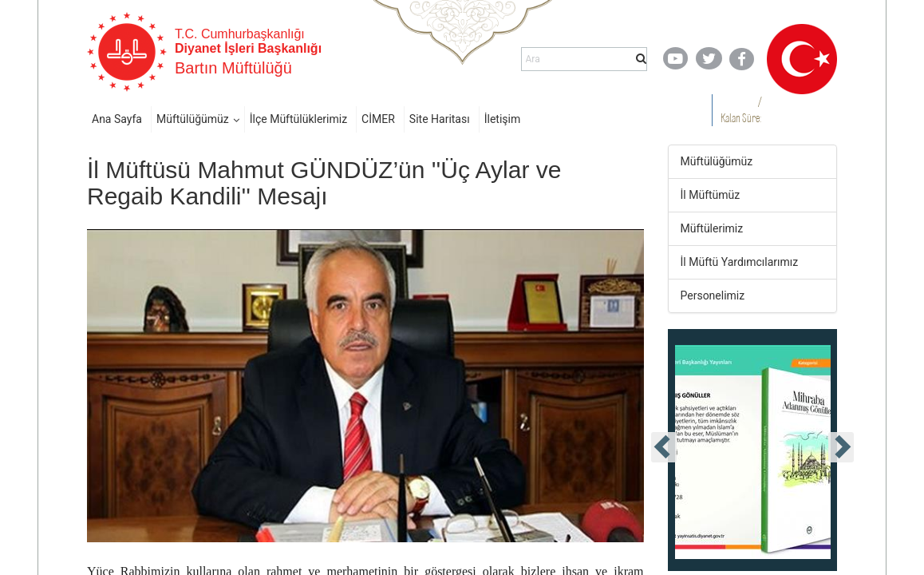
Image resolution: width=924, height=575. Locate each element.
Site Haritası (440, 119)
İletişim (503, 119)
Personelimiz (713, 295)
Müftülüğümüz (193, 119)
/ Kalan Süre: (741, 110)
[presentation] (664, 447)
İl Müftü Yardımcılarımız (740, 262)
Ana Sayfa (117, 119)
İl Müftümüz (711, 195)
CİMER (378, 119)
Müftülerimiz (712, 228)
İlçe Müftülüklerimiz (298, 119)
